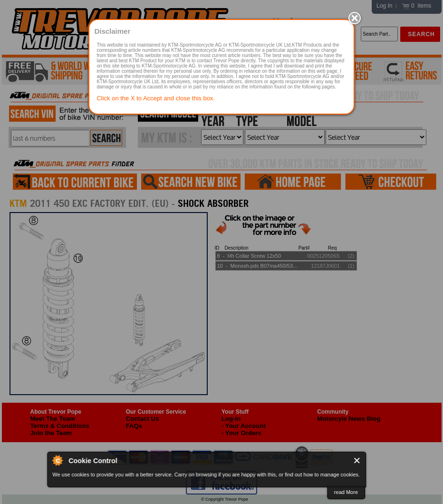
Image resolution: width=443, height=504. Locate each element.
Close (357, 460)
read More (346, 492)
